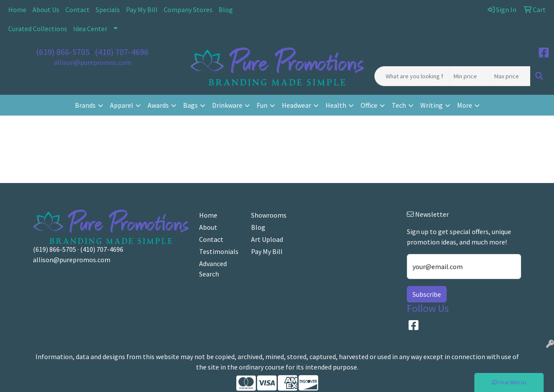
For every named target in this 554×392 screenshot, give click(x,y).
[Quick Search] (412, 76)
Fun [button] (262, 105)
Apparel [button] (122, 105)
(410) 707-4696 (122, 52)
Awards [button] (158, 105)
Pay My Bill (142, 10)
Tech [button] (399, 105)
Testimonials (219, 251)
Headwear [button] (296, 105)
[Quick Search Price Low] (469, 76)
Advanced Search (213, 269)
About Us (46, 10)
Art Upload (267, 239)
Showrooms (269, 215)
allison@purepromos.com (92, 62)
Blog (226, 10)
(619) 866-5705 (63, 52)
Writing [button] (432, 105)
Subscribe (427, 294)
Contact (77, 10)
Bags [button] (190, 105)
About (208, 227)
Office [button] (369, 105)
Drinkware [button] (227, 105)
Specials (108, 10)
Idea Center (90, 29)
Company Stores (188, 10)
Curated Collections (38, 29)
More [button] (465, 105)
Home (17, 10)
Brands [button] (85, 105)
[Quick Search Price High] (510, 76)
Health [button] (336, 105)
